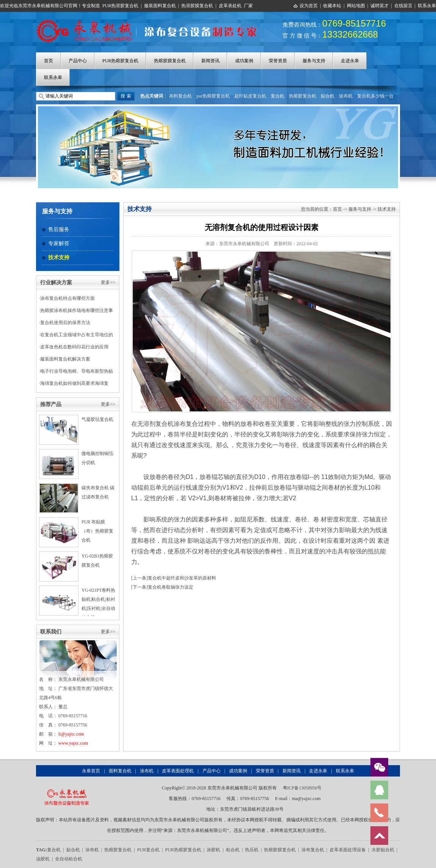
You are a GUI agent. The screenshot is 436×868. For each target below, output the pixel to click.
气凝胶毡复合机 (97, 419)
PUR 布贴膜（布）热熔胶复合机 (97, 531)
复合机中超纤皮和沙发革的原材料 (182, 578)
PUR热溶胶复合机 (120, 6)
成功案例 (244, 61)
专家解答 (59, 243)
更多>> (108, 282)
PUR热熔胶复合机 (120, 61)
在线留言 (403, 6)
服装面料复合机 (160, 6)
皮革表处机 (230, 6)
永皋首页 (91, 771)
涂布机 (346, 96)
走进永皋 (350, 61)
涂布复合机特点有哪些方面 (67, 298)
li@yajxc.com (71, 734)
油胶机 (43, 859)
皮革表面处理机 (178, 771)
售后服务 (59, 229)
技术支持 (59, 258)
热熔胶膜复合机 (170, 61)
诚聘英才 (380, 6)
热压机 (252, 850)
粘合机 (233, 850)
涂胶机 (213, 850)
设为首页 (309, 6)
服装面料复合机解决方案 (65, 359)
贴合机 (328, 96)
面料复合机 (120, 771)
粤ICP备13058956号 (302, 788)
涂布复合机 (313, 850)
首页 (49, 61)
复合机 (278, 96)
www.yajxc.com (73, 743)
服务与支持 (314, 61)
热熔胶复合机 (303, 96)
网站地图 (356, 6)
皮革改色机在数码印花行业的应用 (74, 347)
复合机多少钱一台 (375, 96)
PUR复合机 (148, 850)
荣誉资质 (278, 61)
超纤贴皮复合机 (250, 96)
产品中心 (78, 61)
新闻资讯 (210, 61)
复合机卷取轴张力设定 (171, 587)
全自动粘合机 (69, 859)
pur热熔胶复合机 (213, 96)
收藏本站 (332, 6)
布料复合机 (180, 96)
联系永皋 (427, 6)
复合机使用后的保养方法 (65, 323)
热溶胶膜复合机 (197, 6)
